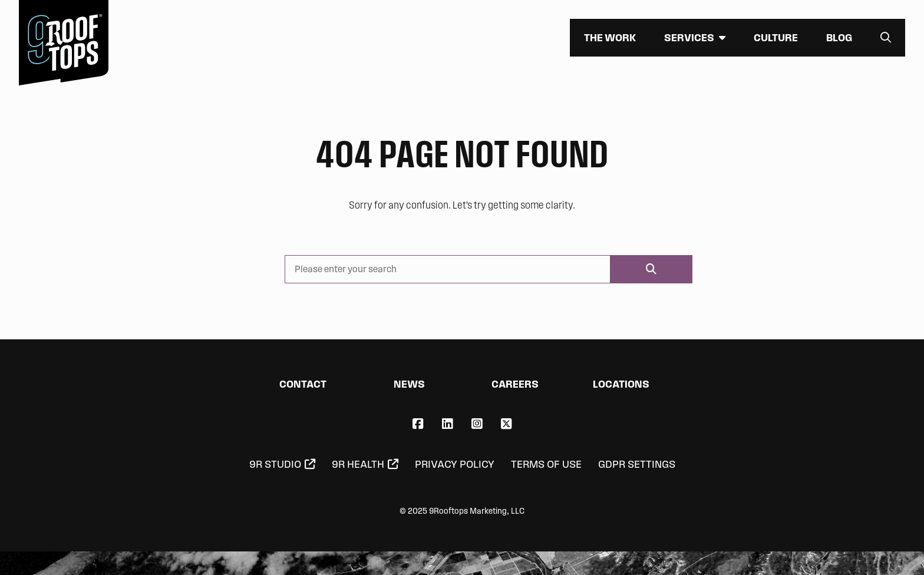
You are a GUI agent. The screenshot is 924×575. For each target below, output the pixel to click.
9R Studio (275, 464)
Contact (303, 384)
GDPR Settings (637, 464)
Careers (515, 384)
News (409, 384)
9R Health (358, 464)
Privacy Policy (455, 464)
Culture (776, 37)
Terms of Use (546, 464)
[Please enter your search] (448, 269)
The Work (610, 37)
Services (689, 37)
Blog (839, 37)
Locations (621, 384)
